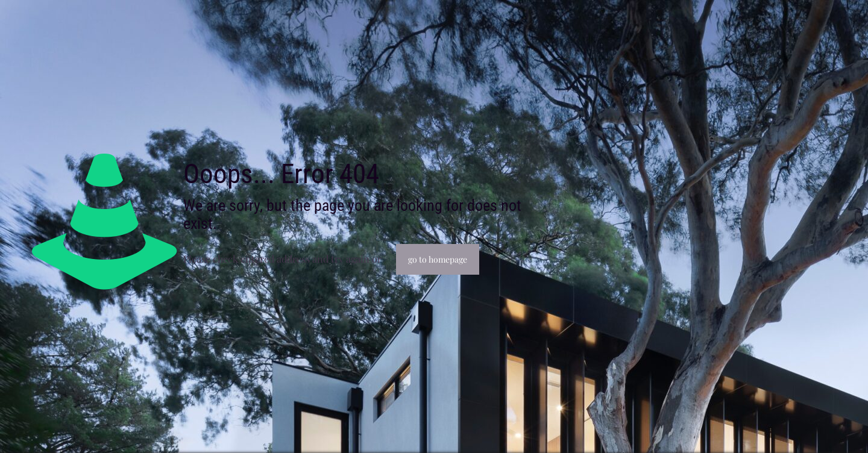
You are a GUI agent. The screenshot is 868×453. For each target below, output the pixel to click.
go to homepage (438, 259)
